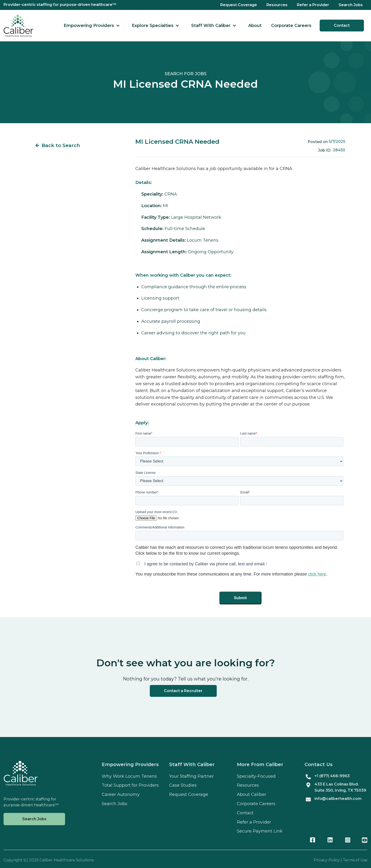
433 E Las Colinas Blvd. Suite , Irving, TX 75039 (340, 787)
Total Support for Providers (130, 785)
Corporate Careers (291, 26)
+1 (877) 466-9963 (332, 776)
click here (317, 574)
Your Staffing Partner (191, 776)
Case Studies (183, 785)
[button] (92, 26)
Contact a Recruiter (183, 691)
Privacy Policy (327, 860)
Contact (342, 25)
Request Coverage (239, 5)
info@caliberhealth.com (338, 799)
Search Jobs (351, 5)
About (255, 26)
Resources (277, 5)
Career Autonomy (121, 794)
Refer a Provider (313, 5)
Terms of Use (355, 860)
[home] (18, 26)
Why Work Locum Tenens (129, 776)
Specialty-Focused (256, 776)
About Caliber (252, 794)
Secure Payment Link (260, 831)
